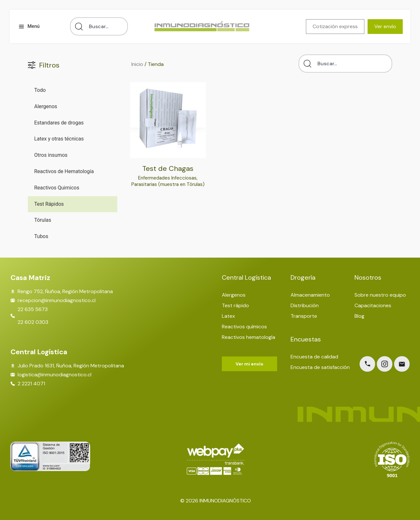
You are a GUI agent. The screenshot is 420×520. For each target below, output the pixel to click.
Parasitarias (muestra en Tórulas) (168, 187)
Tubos (41, 236)
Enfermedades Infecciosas (167, 178)
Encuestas (306, 339)
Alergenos (46, 106)
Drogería (303, 277)
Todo (40, 90)
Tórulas (43, 220)
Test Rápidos (49, 204)
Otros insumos (51, 155)
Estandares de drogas (59, 123)
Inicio (137, 64)
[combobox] (99, 26)
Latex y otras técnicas (59, 139)
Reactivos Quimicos (57, 188)
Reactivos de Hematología (64, 171)
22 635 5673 (33, 309)
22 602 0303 (33, 322)
